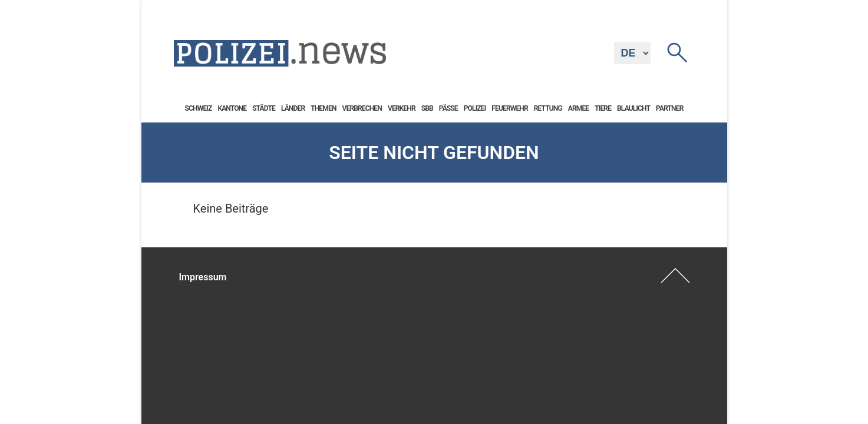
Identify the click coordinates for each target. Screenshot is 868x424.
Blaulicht (633, 108)
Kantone (232, 108)
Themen (323, 108)
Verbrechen (362, 108)
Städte (264, 108)
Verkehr (402, 108)
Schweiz (199, 108)
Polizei (475, 108)
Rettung (548, 108)
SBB (427, 108)
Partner (669, 108)
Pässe (448, 108)
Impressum (203, 277)
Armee (578, 108)
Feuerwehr (510, 108)
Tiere (603, 108)
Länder (293, 108)
